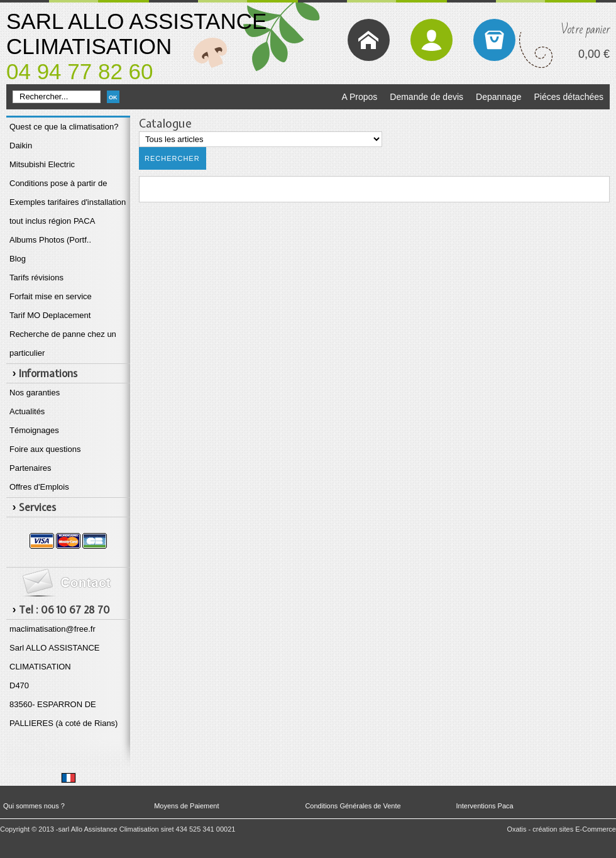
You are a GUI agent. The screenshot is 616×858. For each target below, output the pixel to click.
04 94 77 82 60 (80, 71)
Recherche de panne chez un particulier (63, 344)
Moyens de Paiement (186, 806)
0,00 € (594, 54)
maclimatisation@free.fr (52, 629)
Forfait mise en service (51, 296)
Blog (18, 259)
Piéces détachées (569, 97)
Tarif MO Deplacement (50, 315)
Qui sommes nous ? (34, 806)
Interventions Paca (485, 806)
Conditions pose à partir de (58, 183)
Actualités (27, 411)
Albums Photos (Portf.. (50, 240)
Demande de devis (426, 97)
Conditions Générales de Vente (353, 806)
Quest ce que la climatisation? (64, 127)
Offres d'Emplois (39, 487)
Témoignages (34, 430)
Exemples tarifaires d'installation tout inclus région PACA (68, 212)
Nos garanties (35, 393)
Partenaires (30, 468)
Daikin (21, 146)
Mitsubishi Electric (42, 164)
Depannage (498, 97)
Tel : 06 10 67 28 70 (64, 610)
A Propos (359, 97)
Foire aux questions (45, 449)
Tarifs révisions (36, 278)
